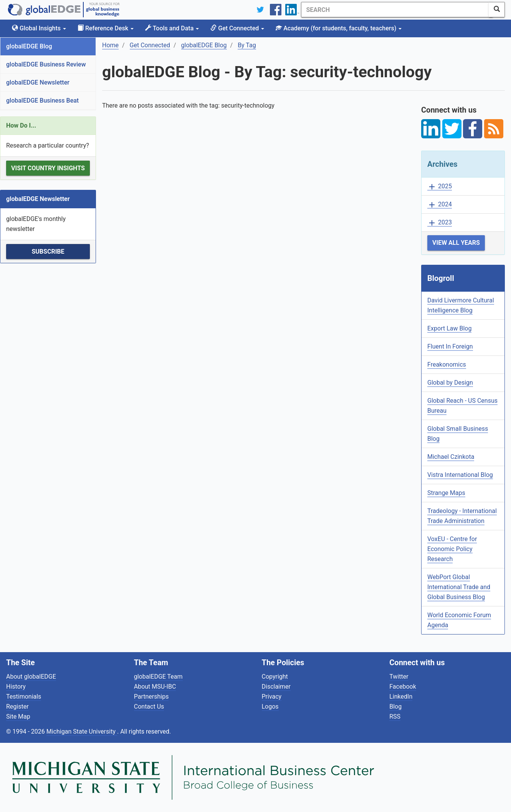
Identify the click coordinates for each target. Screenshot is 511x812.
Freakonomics (447, 364)
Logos (270, 707)
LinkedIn (401, 697)
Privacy (272, 697)
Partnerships (151, 697)
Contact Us (149, 707)
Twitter (399, 677)
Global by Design (450, 383)
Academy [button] (339, 28)
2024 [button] (440, 205)
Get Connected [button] (237, 28)
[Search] (393, 10)
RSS (395, 717)
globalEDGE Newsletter (38, 82)
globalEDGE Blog (29, 46)
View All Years (456, 243)
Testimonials (24, 697)
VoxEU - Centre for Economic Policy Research (452, 549)
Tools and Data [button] (172, 28)
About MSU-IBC (155, 687)
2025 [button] (440, 187)
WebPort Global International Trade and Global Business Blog (459, 587)
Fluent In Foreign (450, 346)
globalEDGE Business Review (46, 64)
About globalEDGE (31, 677)
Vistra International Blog (460, 475)
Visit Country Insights (48, 168)
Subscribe (48, 252)
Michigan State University (82, 731)
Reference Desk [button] (106, 28)
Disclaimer (276, 687)
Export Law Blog (449, 328)
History (16, 687)
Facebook (403, 687)
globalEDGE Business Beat (42, 100)
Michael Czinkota (451, 457)
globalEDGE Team (158, 677)
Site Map (18, 717)
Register (17, 707)
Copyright (275, 677)
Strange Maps (446, 493)
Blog (395, 707)
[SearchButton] (497, 10)
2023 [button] (440, 223)
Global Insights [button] (39, 28)
